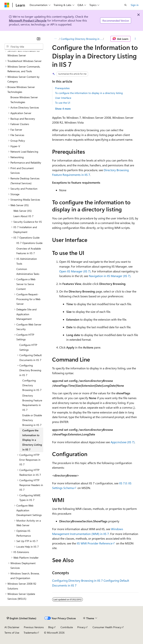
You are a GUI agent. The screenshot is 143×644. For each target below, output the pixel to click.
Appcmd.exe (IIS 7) (123, 442)
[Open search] (125, 5)
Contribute (67, 627)
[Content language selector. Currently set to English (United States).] (22, 618)
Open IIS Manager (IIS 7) (75, 271)
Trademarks (30, 633)
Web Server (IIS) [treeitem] (23, 211)
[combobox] (24, 47)
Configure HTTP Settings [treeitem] (28, 347)
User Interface (63, 98)
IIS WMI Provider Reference (94, 543)
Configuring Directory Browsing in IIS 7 (81, 39)
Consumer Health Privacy (107, 627)
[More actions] (135, 39)
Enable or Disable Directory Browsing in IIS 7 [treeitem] (32, 420)
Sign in (135, 5)
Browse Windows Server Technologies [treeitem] (24, 100)
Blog (51, 627)
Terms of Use (12, 633)
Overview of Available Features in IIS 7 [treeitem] (29, 251)
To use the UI (63, 103)
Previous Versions (34, 627)
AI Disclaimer (12, 627)
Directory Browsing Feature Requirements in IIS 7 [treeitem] (32, 403)
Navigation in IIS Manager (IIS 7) (110, 276)
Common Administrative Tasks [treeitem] (28, 271)
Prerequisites (62, 88)
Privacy (81, 627)
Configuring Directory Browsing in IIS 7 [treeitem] (32, 385)
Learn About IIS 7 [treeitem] (23, 216)
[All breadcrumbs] (55, 39)
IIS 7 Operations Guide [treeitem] (29, 243)
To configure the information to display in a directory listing (89, 93)
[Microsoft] (7, 5)
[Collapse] (39, 39)
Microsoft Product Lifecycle (28, 20)
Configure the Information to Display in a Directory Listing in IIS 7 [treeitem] (32, 440)
